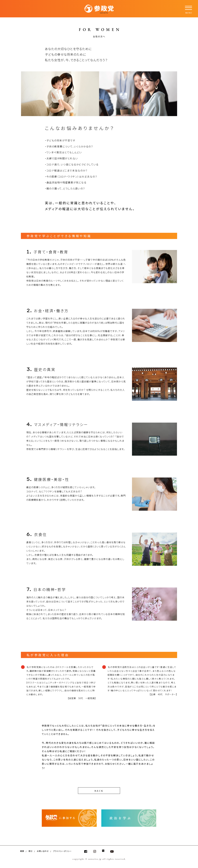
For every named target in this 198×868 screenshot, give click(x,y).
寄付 (30, 851)
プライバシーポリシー (62, 851)
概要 (22, 851)
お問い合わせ (43, 851)
